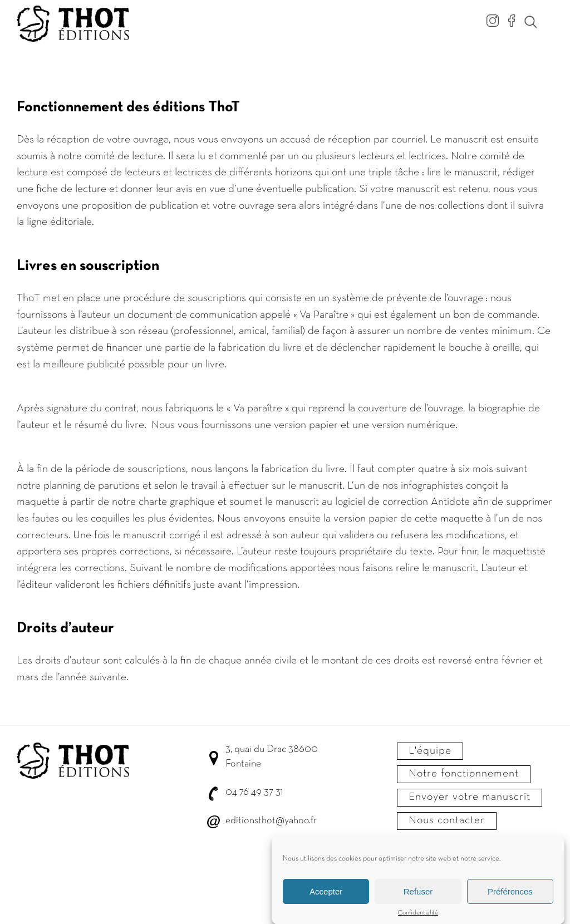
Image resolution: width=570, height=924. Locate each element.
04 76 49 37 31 (254, 792)
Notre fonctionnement (464, 774)
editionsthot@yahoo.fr (271, 821)
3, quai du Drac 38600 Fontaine (272, 757)
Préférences (510, 895)
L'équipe (430, 751)
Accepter (326, 895)
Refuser (418, 895)
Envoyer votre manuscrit (470, 797)
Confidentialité (418, 917)
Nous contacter (447, 820)
